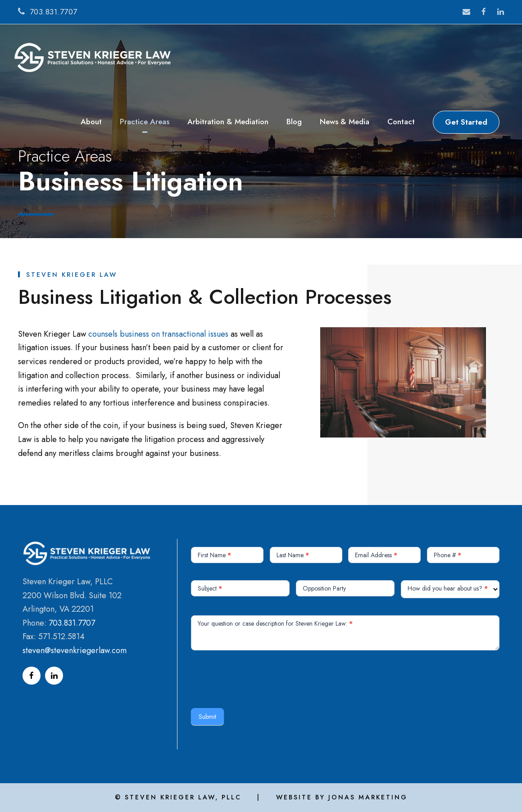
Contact (401, 122)
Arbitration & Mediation (228, 122)
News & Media (345, 122)
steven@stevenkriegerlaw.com (75, 650)
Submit (207, 717)
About (91, 122)
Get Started (466, 122)
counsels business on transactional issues (158, 334)
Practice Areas (145, 122)
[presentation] (259, 677)
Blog (294, 122)
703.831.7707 (72, 623)
